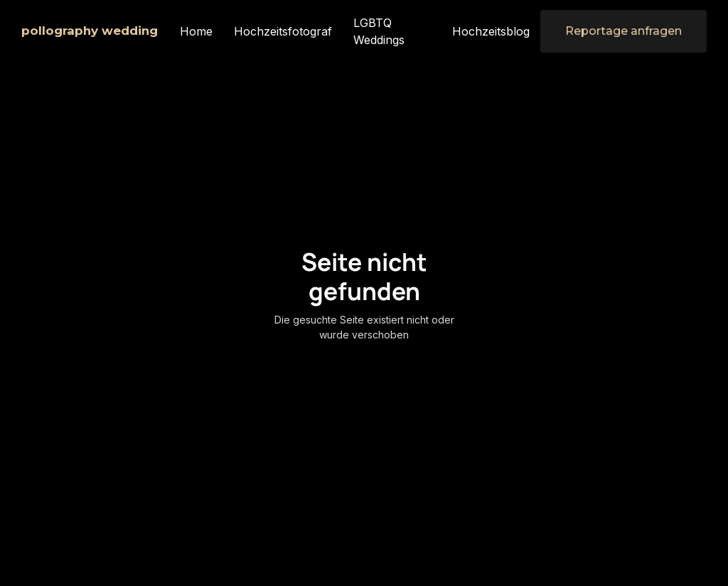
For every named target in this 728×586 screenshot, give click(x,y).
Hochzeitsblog (491, 31)
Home (196, 31)
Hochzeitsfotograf (283, 31)
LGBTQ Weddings (379, 31)
